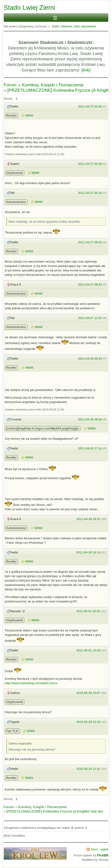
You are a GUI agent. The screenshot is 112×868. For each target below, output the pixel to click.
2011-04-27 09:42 (90, 284)
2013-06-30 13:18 (88, 722)
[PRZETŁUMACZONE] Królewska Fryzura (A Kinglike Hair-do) (55, 811)
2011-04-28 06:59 (90, 419)
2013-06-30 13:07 (88, 693)
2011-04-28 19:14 (88, 552)
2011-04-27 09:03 (90, 242)
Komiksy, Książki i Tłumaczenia (53, 85)
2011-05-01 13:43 (88, 650)
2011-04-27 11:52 (90, 318)
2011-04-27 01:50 (90, 106)
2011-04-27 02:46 (90, 164)
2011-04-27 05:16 (90, 193)
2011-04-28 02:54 (90, 359)
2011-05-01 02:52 (88, 611)
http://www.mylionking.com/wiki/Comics (31, 683)
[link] (86, 70)
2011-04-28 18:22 (88, 519)
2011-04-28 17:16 (90, 448)
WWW (29, 116)
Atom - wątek (100, 849)
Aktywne (66, 26)
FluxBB (103, 855)
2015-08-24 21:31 (88, 769)
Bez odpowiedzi (85, 26)
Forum (10, 85)
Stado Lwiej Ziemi (30, 8)
